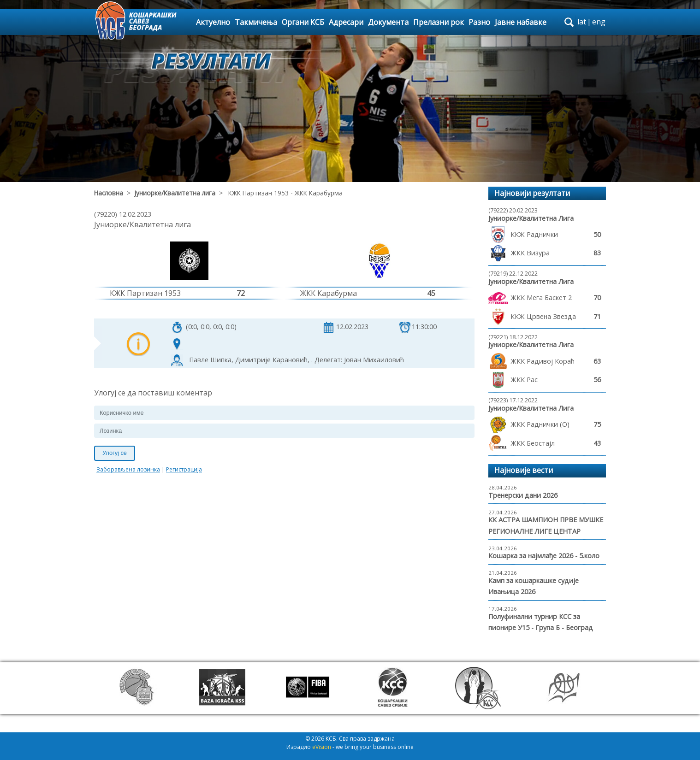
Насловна (109, 193)
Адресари (346, 22)
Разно (479, 22)
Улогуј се (115, 453)
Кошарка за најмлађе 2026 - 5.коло (544, 556)
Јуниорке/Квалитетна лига (175, 193)
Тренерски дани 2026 (523, 495)
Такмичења (256, 22)
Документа (388, 22)
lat (582, 22)
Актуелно (213, 22)
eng (599, 22)
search (569, 22)
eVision (322, 747)
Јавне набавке (521, 22)
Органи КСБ (303, 22)
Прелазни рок (439, 22)
